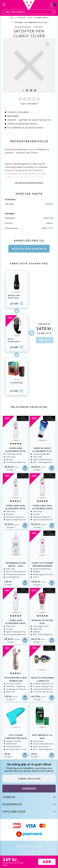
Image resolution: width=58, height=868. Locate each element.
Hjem (12, 18)
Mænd (30, 18)
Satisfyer (38, 27)
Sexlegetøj (21, 18)
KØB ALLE (45, 340)
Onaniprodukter (42, 18)
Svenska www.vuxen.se (29, 854)
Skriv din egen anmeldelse (29, 249)
